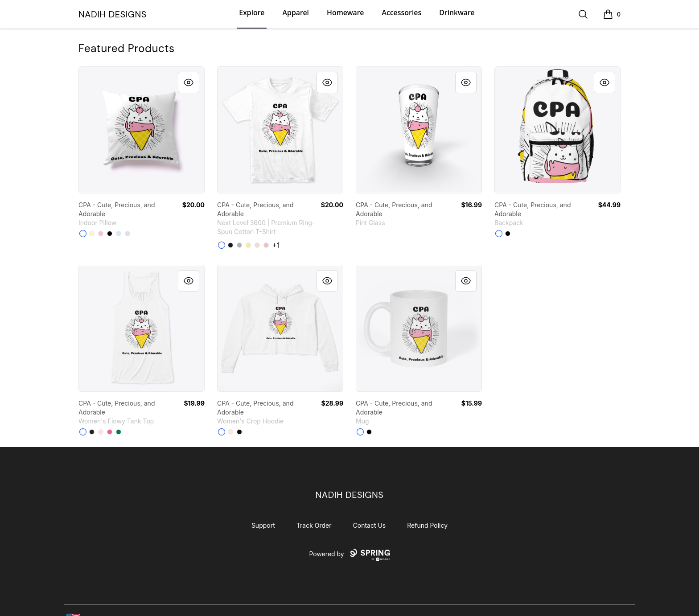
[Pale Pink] (230, 432)
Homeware (345, 12)
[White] (83, 234)
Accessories (401, 12)
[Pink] (101, 234)
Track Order (314, 525)
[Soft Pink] (101, 432)
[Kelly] (119, 432)
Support (263, 525)
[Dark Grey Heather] (92, 432)
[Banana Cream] (248, 245)
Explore (252, 12)
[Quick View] (189, 82)
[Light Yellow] (92, 234)
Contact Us (370, 525)
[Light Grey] (239, 245)
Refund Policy (427, 525)
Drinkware (457, 12)
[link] (142, 130)
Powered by (349, 555)
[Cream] (257, 245)
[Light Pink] (266, 245)
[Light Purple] (127, 234)
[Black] (110, 234)
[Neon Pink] (110, 432)
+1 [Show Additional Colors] (276, 245)
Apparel (296, 12)
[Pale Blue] (119, 234)
